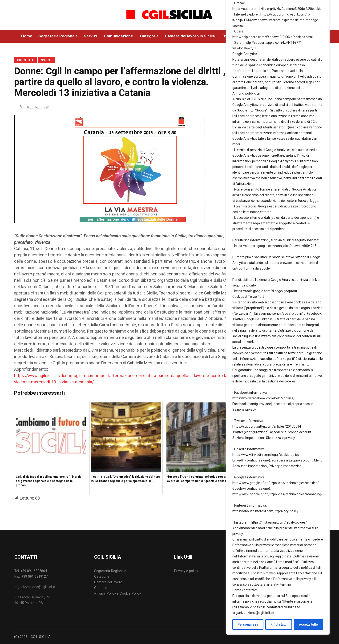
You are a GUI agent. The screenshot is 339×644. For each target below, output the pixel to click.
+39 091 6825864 (34, 571)
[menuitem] (130, 571)
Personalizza (248, 624)
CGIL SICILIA (25, 60)
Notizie (46, 60)
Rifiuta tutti (278, 624)
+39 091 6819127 (35, 576)
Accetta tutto (309, 624)
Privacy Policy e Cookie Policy (117, 593)
